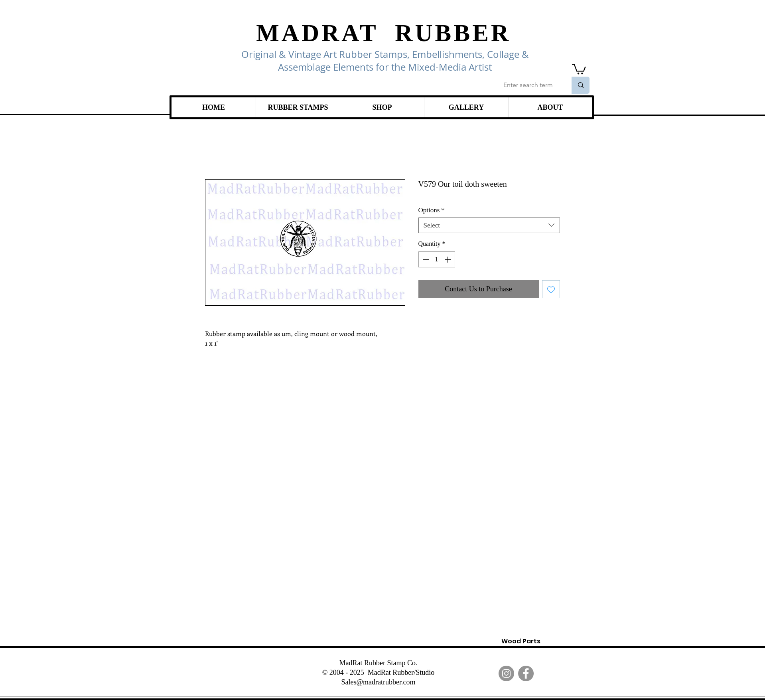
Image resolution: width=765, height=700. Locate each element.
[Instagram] (506, 673)
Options (432, 210)
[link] (579, 68)
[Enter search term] (529, 85)
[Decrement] (425, 259)
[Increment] (448, 259)
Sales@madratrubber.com (378, 682)
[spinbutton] (437, 259)
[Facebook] (526, 673)
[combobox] (489, 225)
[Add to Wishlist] (551, 289)
